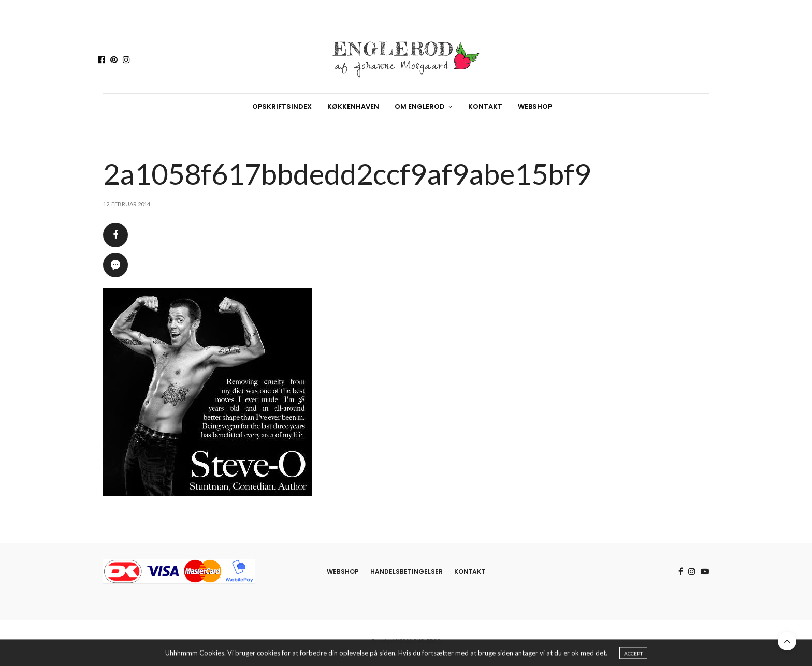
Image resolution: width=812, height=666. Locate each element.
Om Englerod (420, 106)
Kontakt (485, 106)
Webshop (535, 106)
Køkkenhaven (353, 106)
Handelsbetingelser (407, 572)
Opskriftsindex (282, 106)
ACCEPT (633, 655)
